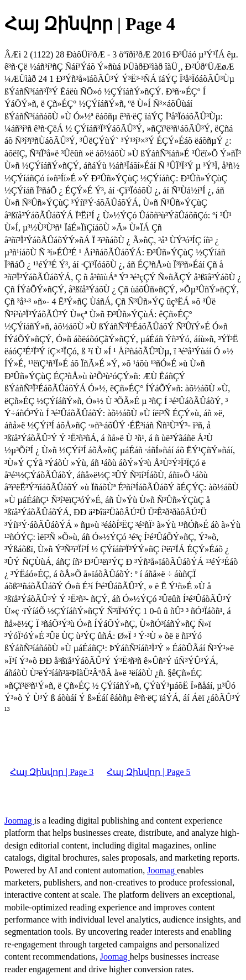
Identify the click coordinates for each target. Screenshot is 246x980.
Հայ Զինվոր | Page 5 (148, 772)
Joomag (19, 821)
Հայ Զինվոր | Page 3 (52, 772)
